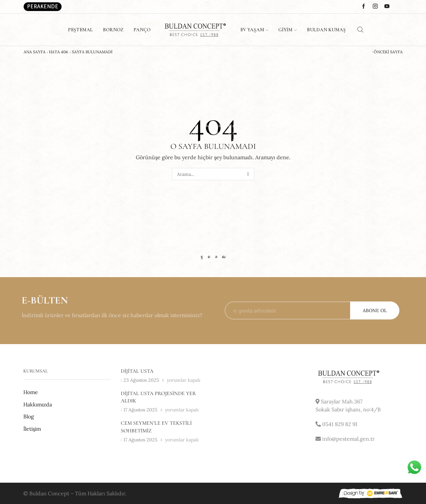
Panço (142, 30)
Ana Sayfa (35, 52)
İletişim (32, 429)
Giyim (287, 30)
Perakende (43, 6)
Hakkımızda (38, 404)
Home (31, 392)
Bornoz (113, 30)
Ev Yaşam (254, 30)
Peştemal (80, 30)
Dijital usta (137, 371)
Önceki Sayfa (388, 52)
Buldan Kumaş (326, 30)
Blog (29, 416)
